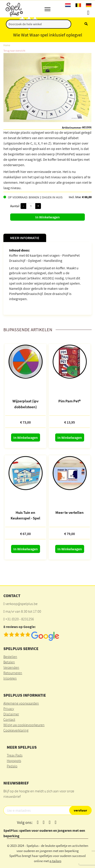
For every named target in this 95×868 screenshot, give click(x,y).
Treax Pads (15, 755)
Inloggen (10, 678)
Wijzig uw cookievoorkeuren (24, 725)
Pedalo (12, 766)
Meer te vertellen (70, 512)
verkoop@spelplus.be (21, 604)
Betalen (9, 662)
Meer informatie (25, 238)
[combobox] (39, 24)
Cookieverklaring (16, 730)
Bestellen (10, 657)
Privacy (9, 709)
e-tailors (55, 861)
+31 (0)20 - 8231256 (20, 619)
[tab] (25, 238)
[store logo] (14, 9)
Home (7, 45)
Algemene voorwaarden (21, 703)
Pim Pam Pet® (70, 401)
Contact (9, 719)
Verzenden (11, 667)
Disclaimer (11, 714)
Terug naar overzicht (14, 51)
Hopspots (14, 761)
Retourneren (13, 673)
